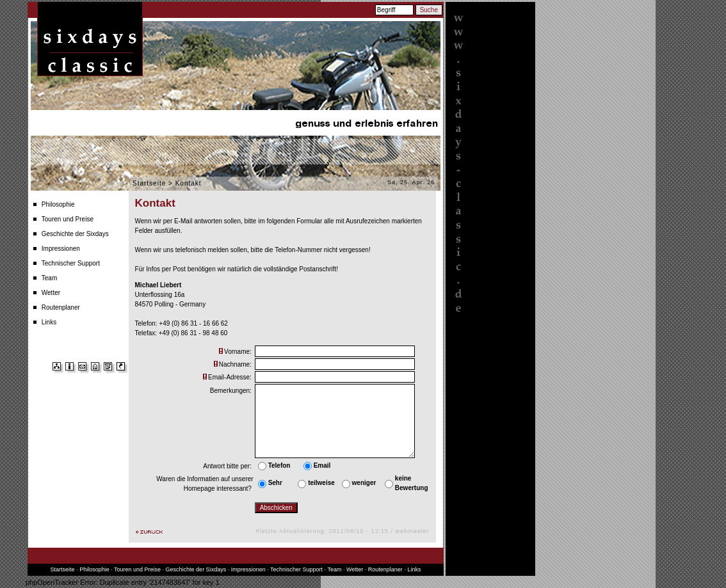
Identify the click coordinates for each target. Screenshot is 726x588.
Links (49, 322)
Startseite (149, 183)
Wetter (51, 293)
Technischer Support (71, 263)
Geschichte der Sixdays (75, 234)
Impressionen (61, 249)
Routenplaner (61, 307)
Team (49, 278)
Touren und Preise (68, 219)
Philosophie (58, 204)
